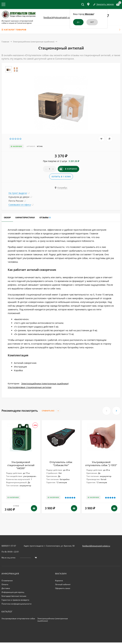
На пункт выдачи (18, 193)
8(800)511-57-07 (9, 546)
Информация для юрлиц (13, 592)
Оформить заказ (63, 588)
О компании (7, 581)
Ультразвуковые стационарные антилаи (30, 387)
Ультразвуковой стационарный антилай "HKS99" (21, 465)
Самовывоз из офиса (20, 205)
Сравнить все (51, 411)
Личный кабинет (63, 584)
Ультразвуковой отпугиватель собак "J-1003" (101, 464)
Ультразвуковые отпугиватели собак (18, 619)
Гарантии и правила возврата (15, 600)
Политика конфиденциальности (17, 604)
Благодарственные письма (14, 596)
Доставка (6, 588)
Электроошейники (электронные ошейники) (34, 42)
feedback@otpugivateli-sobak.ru (60, 17)
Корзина (59, 581)
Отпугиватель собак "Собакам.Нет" (61, 464)
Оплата (5, 584)
